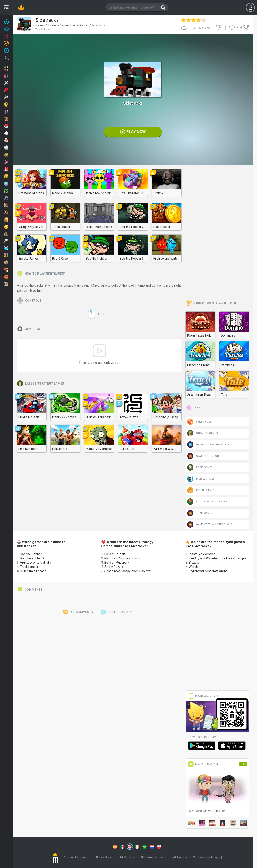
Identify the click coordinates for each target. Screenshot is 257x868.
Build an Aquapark (117, 563)
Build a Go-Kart (115, 554)
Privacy (180, 856)
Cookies (200, 856)
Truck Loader (29, 567)
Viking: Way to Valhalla (36, 563)
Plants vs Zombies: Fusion (123, 558)
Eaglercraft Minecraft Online (208, 571)
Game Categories (76, 856)
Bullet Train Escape (33, 571)
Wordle (194, 567)
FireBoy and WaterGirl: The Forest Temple (218, 558)
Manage (215, 856)
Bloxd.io (194, 563)
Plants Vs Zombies (202, 554)
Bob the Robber (31, 554)
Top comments (78, 612)
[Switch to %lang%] (91, 846)
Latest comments (118, 612)
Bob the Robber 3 (32, 558)
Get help (128, 856)
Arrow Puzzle (114, 567)
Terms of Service (154, 856)
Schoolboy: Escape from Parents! (128, 571)
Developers (105, 856)
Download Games (203, 696)
